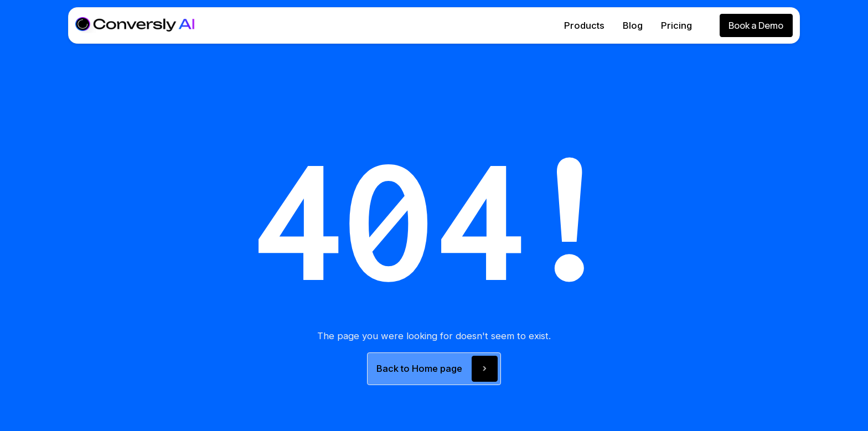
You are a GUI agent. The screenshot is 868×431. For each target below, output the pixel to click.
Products (584, 25)
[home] (135, 25)
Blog (633, 25)
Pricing (676, 25)
